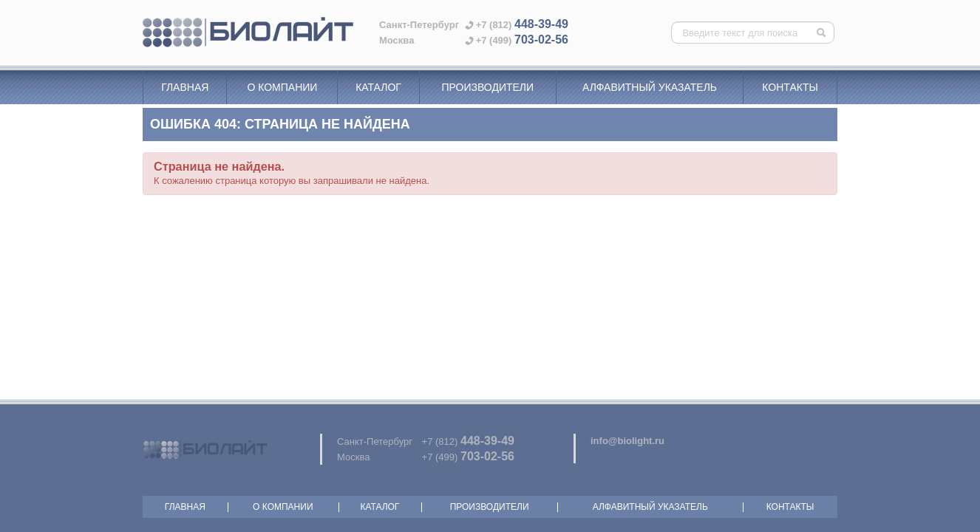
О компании (282, 87)
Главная (185, 87)
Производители (487, 87)
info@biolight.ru (627, 441)
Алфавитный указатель (650, 87)
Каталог (378, 87)
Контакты (790, 87)
